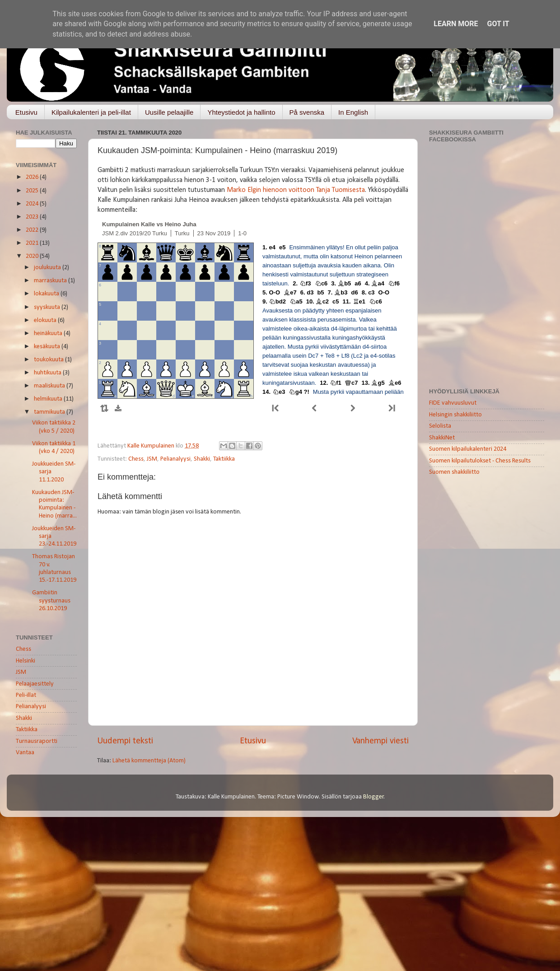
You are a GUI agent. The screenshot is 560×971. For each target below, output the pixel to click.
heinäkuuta (49, 334)
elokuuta (46, 320)
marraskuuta (51, 281)
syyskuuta (48, 307)
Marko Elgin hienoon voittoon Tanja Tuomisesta (296, 190)
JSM (152, 459)
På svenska (307, 112)
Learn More (456, 24)
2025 (33, 191)
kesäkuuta (48, 347)
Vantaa (25, 753)
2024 (33, 204)
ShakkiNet (442, 438)
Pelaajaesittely (35, 684)
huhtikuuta (48, 373)
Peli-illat (26, 695)
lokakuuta (47, 294)
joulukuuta (48, 268)
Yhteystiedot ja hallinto (241, 112)
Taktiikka (224, 459)
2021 (33, 243)
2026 (33, 177)
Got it (498, 24)
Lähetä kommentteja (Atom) (149, 761)
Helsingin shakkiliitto (455, 415)
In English (353, 112)
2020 (33, 256)
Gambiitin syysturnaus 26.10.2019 (51, 601)
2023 (33, 217)
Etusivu (26, 112)
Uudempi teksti (125, 741)
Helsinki (26, 661)
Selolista (440, 426)
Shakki (202, 459)
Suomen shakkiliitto (454, 472)
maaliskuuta (50, 386)
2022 (33, 230)
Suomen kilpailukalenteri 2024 (468, 449)
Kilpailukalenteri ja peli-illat (91, 112)
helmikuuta (49, 399)
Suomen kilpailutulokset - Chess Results (480, 461)
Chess (136, 459)
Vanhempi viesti (380, 741)
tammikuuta (50, 412)
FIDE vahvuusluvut (453, 403)
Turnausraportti (37, 741)
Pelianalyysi (175, 459)
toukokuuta (49, 360)
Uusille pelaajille (169, 112)
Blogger (373, 797)
